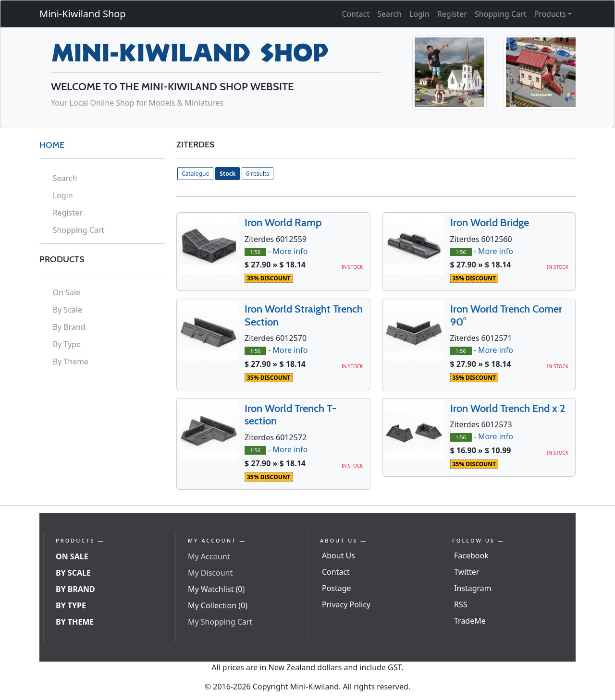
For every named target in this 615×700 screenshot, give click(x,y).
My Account (209, 556)
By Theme (71, 362)
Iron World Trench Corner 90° (506, 315)
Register (452, 14)
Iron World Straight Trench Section (304, 315)
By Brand (69, 327)
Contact (356, 14)
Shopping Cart (501, 14)
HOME (52, 145)
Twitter (467, 572)
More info (290, 251)
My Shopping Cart (220, 622)
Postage (337, 588)
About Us (338, 555)
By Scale (68, 310)
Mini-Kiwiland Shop (83, 14)
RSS (461, 604)
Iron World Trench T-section (290, 415)
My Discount (210, 573)
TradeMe (470, 621)
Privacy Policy (346, 604)
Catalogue (195, 174)
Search (389, 14)
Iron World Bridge (490, 223)
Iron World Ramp (283, 223)
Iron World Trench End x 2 (508, 408)
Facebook (471, 555)
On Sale (67, 292)
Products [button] (550, 14)
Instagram (473, 588)
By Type (67, 344)
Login (419, 14)
